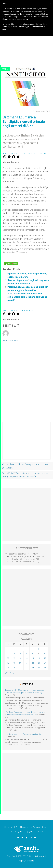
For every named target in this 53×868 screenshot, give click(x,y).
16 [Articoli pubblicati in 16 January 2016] (39, 658)
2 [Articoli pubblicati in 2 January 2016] (39, 649)
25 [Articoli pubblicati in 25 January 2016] (8, 668)
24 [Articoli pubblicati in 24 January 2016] (45, 663)
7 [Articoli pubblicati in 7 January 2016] (26, 654)
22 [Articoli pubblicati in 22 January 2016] (33, 663)
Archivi (5, 69)
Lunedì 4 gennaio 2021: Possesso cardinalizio (23, 734)
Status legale (16, 831)
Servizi (45, 827)
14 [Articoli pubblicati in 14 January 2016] (26, 658)
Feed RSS (28, 684)
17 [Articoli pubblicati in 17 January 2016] (45, 658)
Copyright (28, 831)
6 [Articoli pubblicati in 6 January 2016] (20, 654)
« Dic (7, 673)
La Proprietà (35, 827)
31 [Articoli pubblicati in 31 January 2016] (45, 668)
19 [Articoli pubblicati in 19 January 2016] (14, 663)
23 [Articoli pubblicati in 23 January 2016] (39, 663)
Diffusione (24, 827)
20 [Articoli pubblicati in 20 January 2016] (20, 663)
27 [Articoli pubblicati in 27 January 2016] (20, 668)
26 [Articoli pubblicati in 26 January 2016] (14, 668)
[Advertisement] (26, 38)
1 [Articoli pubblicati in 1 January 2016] (33, 649)
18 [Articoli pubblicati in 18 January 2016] (8, 663)
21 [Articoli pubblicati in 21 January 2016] (26, 663)
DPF (16, 827)
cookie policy (22, 19)
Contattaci (38, 831)
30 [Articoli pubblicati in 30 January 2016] (39, 668)
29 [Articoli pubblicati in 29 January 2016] (33, 668)
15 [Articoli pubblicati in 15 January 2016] (33, 658)
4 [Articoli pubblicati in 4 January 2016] (8, 654)
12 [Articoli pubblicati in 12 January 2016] (14, 658)
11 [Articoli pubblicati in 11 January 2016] (8, 658)
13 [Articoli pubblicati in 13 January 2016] (20, 658)
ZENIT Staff (31, 153)
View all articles (10, 341)
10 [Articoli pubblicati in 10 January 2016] (45, 654)
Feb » (12, 673)
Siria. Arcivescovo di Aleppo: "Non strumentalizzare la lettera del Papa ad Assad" (27, 297)
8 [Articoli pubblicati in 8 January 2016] (33, 654)
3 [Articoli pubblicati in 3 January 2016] (45, 649)
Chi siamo (8, 827)
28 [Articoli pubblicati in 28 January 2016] (26, 668)
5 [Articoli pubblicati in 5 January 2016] (14, 654)
